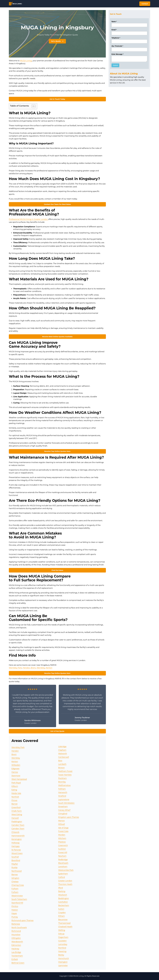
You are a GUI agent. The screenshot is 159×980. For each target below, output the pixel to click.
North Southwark (19, 928)
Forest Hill (63, 852)
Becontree (63, 920)
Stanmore (16, 776)
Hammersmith (18, 836)
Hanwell (15, 818)
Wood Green (17, 853)
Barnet (15, 804)
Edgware (15, 769)
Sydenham (63, 874)
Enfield (15, 959)
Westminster (17, 896)
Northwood (17, 871)
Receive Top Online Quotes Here (57, 451)
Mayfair (15, 864)
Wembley (41, 668)
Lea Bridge (16, 952)
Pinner (14, 800)
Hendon (26, 668)
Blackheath (63, 863)
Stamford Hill (17, 903)
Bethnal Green (18, 963)
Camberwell (64, 757)
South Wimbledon (66, 803)
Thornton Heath (65, 884)
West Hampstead (19, 779)
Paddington (17, 822)
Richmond (16, 931)
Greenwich (63, 845)
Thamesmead (64, 923)
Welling (62, 930)
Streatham (63, 807)
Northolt (15, 797)
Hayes (14, 913)
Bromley (62, 782)
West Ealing (17, 814)
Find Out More (57, 570)
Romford (62, 948)
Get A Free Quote (57, 731)
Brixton (62, 768)
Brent (33, 668)
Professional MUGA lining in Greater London (28, 219)
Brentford (16, 860)
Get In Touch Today (57, 99)
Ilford (61, 888)
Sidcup (61, 934)
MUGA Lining (26, 61)
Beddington (64, 898)
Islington (15, 878)
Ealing (14, 790)
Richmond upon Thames (22, 920)
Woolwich (63, 895)
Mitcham (62, 838)
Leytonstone (64, 799)
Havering (62, 951)
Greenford (16, 807)
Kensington (17, 839)
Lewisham (63, 867)
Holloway (16, 843)
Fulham (15, 889)
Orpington (63, 962)
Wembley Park (15, 668)
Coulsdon (62, 941)
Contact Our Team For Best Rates (57, 204)
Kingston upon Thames (69, 817)
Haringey (16, 846)
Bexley (61, 955)
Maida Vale (16, 793)
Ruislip (14, 867)
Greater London (65, 881)
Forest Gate (63, 831)
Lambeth (62, 764)
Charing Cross (18, 885)
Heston (15, 910)
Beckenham (64, 905)
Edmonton (16, 945)
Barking (62, 891)
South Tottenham (19, 899)
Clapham (62, 750)
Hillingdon (16, 938)
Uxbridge (62, 747)
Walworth (63, 754)
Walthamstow (64, 785)
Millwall (62, 824)
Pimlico (15, 906)
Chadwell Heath (65, 927)
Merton (62, 821)
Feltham (62, 789)
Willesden (16, 765)
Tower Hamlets (65, 775)
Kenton (49, 668)
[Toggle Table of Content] (32, 106)
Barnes (15, 875)
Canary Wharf (64, 810)
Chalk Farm (17, 811)
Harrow (15, 772)
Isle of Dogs (63, 828)
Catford (62, 877)
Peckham (63, 778)
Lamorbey (63, 944)
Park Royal (16, 783)
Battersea (16, 924)
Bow (60, 761)
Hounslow (16, 935)
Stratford (62, 796)
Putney (15, 917)
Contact (145, 4)
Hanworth (63, 792)
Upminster (63, 965)
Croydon (62, 913)
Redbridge (63, 860)
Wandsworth (17, 942)
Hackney (15, 949)
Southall (15, 857)
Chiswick (15, 832)
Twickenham (17, 956)
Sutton (61, 909)
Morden (62, 835)
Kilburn (15, 786)
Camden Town (18, 825)
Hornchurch (64, 958)
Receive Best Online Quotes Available (57, 337)
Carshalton (63, 902)
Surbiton (62, 849)
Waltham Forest (65, 771)
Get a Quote (57, 41)
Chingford (63, 814)
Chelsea (15, 882)
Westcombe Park (66, 870)
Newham (62, 856)
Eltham (62, 916)
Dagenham (63, 937)
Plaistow (62, 842)
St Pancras (16, 850)
